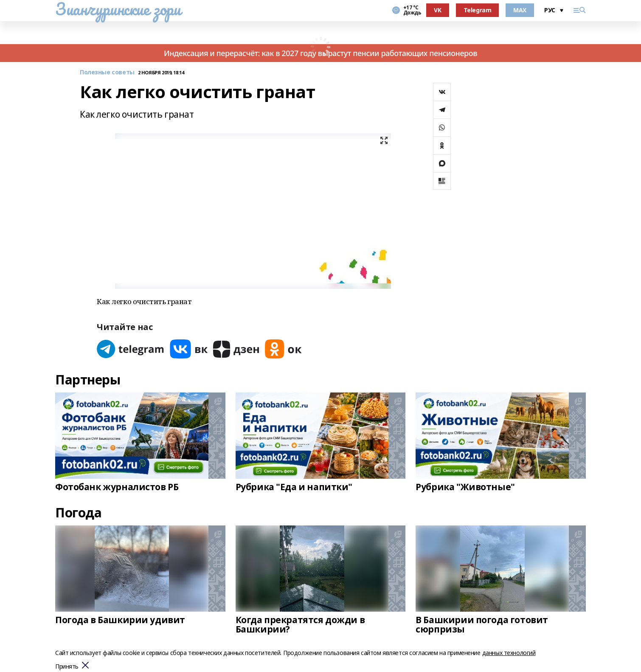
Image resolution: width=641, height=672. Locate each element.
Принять (67, 667)
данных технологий (509, 653)
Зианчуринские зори (118, 9)
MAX (520, 10)
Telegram (478, 10)
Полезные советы (107, 72)
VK (437, 10)
